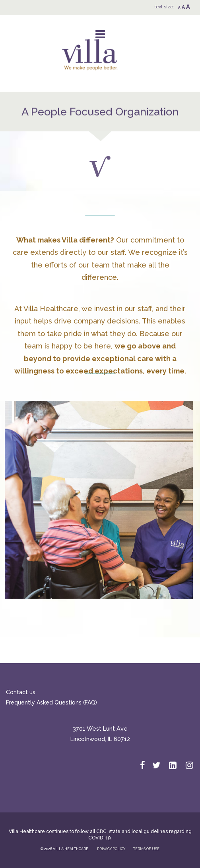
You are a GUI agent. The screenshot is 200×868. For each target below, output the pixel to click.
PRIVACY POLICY (111, 849)
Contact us (21, 692)
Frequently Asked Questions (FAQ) (51, 702)
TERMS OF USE (146, 849)
